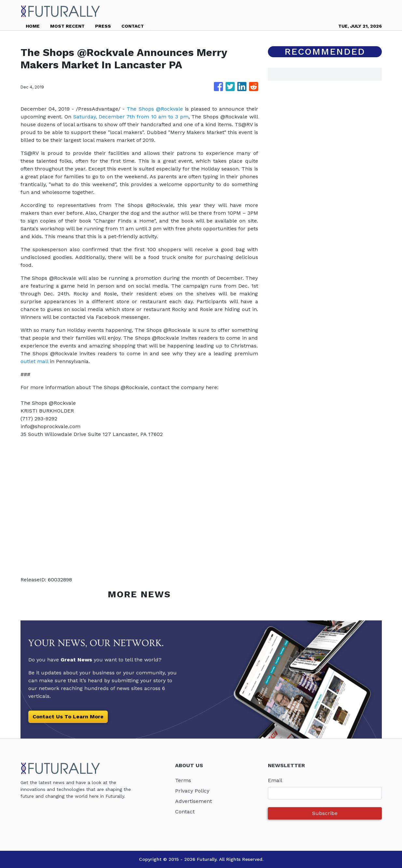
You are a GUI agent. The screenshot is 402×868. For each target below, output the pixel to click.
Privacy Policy (192, 791)
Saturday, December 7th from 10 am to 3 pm (131, 117)
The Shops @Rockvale (155, 109)
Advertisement (194, 801)
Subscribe (325, 813)
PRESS (103, 26)
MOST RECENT (67, 26)
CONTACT (133, 26)
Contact (185, 812)
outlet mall (34, 361)
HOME (33, 26)
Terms (183, 780)
